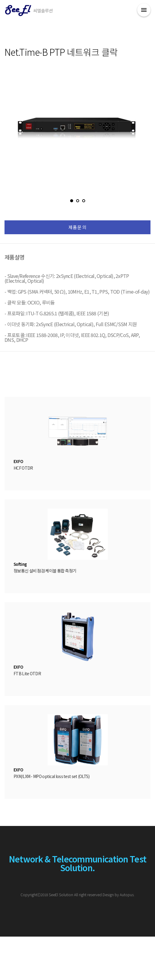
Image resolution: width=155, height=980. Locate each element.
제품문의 (77, 227)
